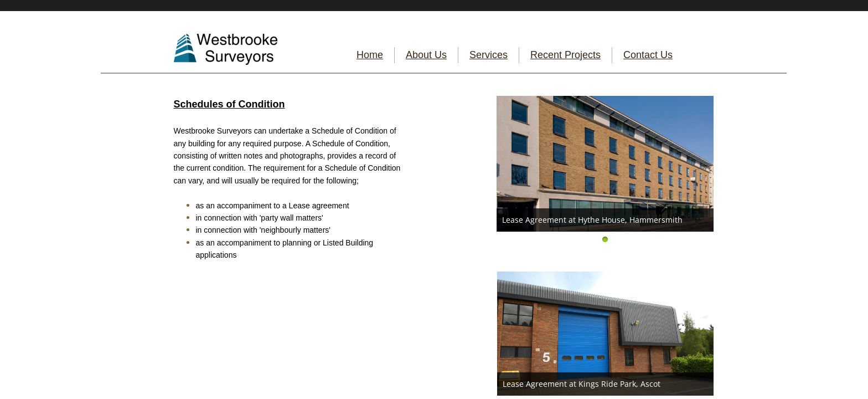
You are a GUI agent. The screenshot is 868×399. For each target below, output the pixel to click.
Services (489, 55)
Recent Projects (565, 55)
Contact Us (648, 55)
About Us (426, 55)
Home (370, 55)
